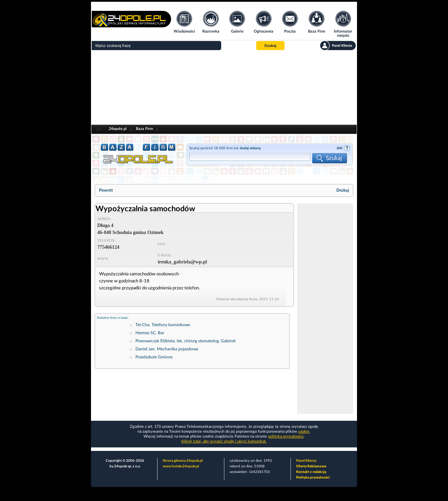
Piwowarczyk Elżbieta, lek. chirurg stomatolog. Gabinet (185, 341)
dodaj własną (250, 148)
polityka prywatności (286, 436)
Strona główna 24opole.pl (183, 461)
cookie (304, 431)
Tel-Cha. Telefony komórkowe (163, 325)
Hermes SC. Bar (150, 333)
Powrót (106, 190)
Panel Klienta (306, 461)
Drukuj (343, 190)
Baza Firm (144, 129)
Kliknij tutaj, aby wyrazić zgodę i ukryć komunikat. (224, 441)
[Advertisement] (224, 88)
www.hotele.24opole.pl (181, 466)
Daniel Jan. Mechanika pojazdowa (167, 349)
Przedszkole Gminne (154, 357)
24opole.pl (118, 129)
